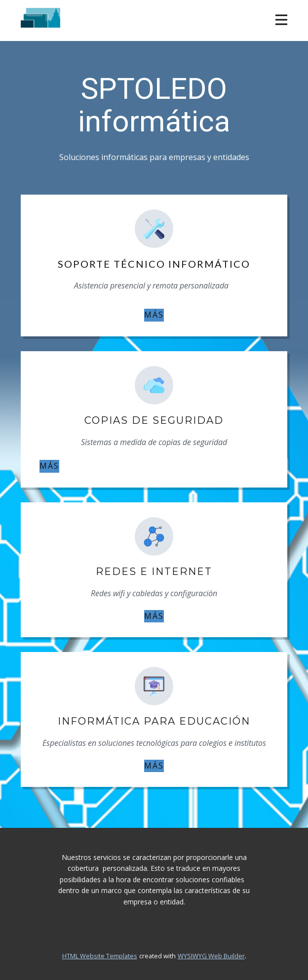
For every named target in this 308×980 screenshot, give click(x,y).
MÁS (154, 315)
